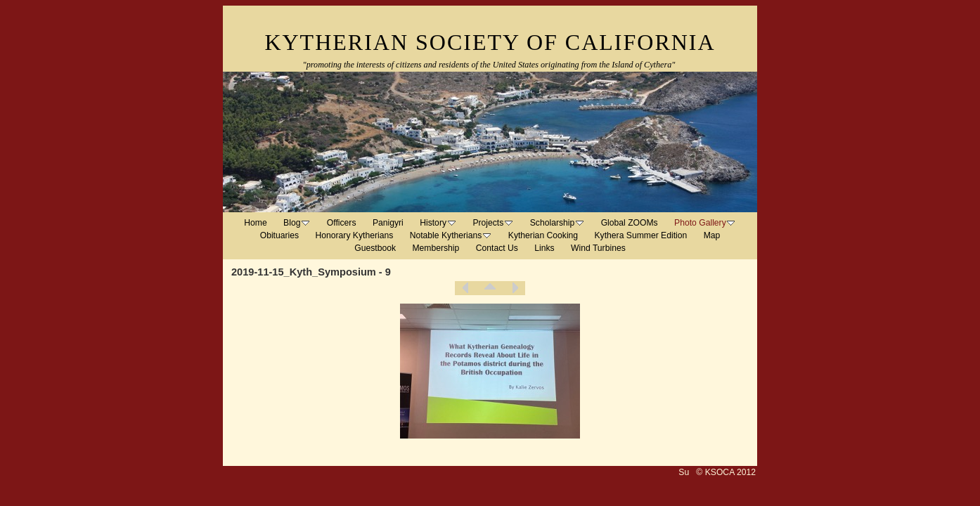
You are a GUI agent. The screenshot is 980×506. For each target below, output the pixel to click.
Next (515, 288)
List (490, 288)
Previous (465, 288)
